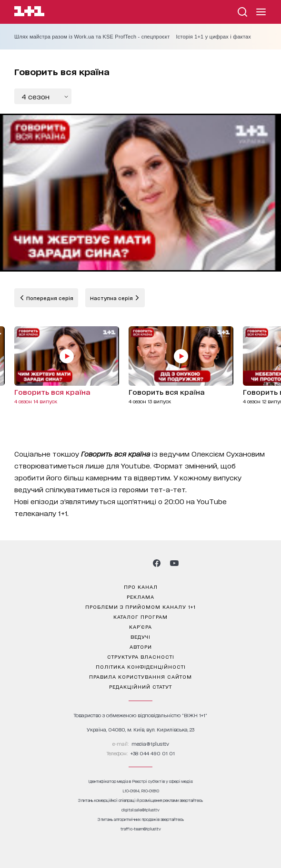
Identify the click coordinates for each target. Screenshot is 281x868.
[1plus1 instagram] (106, 563)
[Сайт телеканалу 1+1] (29, 13)
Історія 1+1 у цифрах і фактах (213, 37)
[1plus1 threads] (123, 563)
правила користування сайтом (140, 676)
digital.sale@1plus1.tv (140, 810)
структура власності (141, 656)
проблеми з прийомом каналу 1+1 (140, 606)
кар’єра (140, 626)
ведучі (140, 636)
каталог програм (140, 616)
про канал (141, 586)
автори (141, 646)
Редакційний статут (140, 686)
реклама (140, 596)
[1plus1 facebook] (157, 563)
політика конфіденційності (141, 666)
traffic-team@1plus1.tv (141, 829)
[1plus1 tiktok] (140, 563)
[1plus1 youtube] (174, 563)
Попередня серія (49, 298)
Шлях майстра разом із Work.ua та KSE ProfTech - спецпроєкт (92, 37)
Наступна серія (112, 298)
